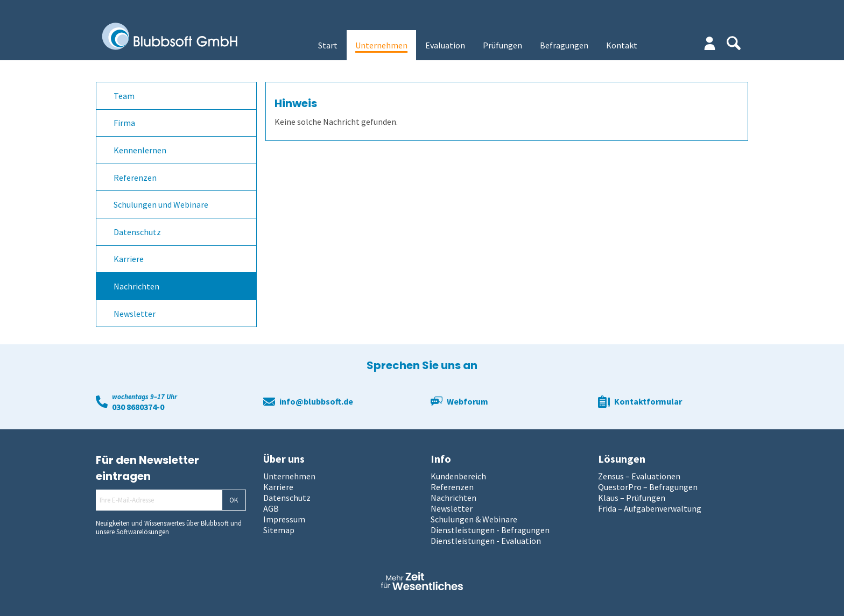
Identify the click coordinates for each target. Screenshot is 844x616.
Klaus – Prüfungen (632, 498)
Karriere (129, 259)
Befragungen (564, 45)
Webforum (467, 401)
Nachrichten (136, 286)
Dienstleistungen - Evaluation (486, 541)
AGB (271, 508)
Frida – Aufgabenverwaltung (650, 508)
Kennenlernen (140, 150)
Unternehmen (381, 45)
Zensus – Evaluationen (639, 476)
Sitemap (279, 530)
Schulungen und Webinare (161, 204)
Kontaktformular (648, 401)
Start (328, 45)
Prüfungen (502, 45)
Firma (124, 123)
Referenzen (135, 178)
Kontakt (622, 45)
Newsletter (135, 314)
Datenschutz (137, 232)
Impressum (284, 519)
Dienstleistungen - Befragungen (490, 530)
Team (124, 96)
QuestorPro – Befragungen (648, 487)
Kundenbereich (458, 476)
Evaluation (445, 45)
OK (234, 500)
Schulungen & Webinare (474, 519)
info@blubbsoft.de (316, 401)
